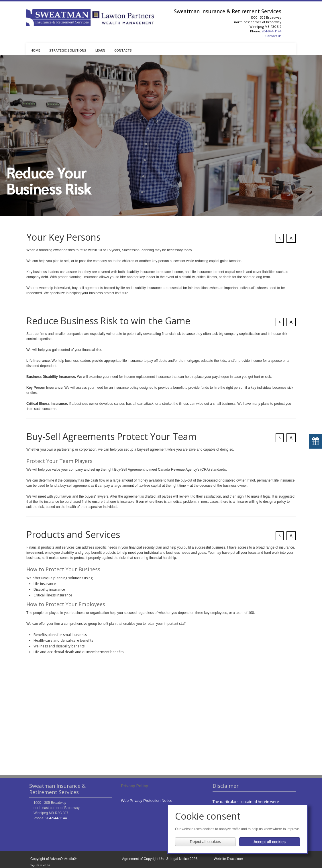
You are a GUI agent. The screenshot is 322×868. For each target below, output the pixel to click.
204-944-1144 (272, 31)
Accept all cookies (270, 842)
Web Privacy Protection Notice (147, 801)
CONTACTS (123, 50)
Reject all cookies (206, 842)
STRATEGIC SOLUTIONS (68, 50)
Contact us (273, 36)
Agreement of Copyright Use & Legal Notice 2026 (160, 859)
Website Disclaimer (228, 859)
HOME (35, 50)
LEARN (100, 50)
